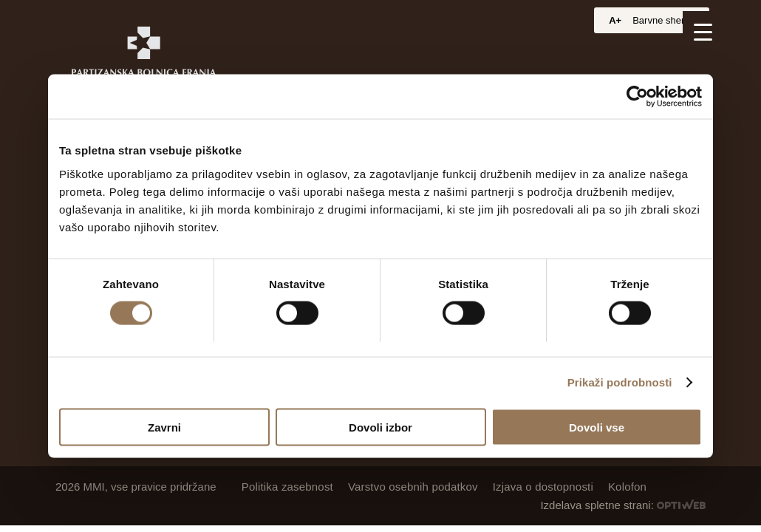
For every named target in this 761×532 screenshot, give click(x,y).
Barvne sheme (663, 20)
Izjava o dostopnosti (543, 487)
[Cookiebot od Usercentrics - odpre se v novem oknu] (637, 97)
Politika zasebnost (287, 487)
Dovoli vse (597, 427)
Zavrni (164, 427)
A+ (615, 20)
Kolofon (627, 487)
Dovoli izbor (380, 427)
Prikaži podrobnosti (620, 382)
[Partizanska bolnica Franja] (144, 57)
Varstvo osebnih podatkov (413, 487)
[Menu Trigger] (703, 31)
